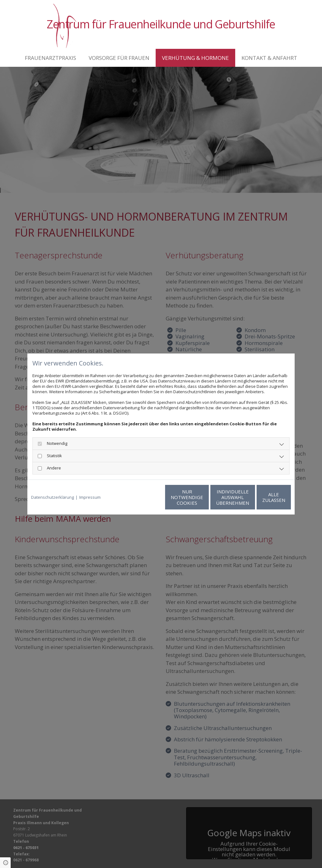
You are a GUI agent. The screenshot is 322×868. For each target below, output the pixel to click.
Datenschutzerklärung (53, 497)
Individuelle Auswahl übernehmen (202, 497)
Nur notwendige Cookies (142, 497)
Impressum (90, 497)
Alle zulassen (262, 497)
